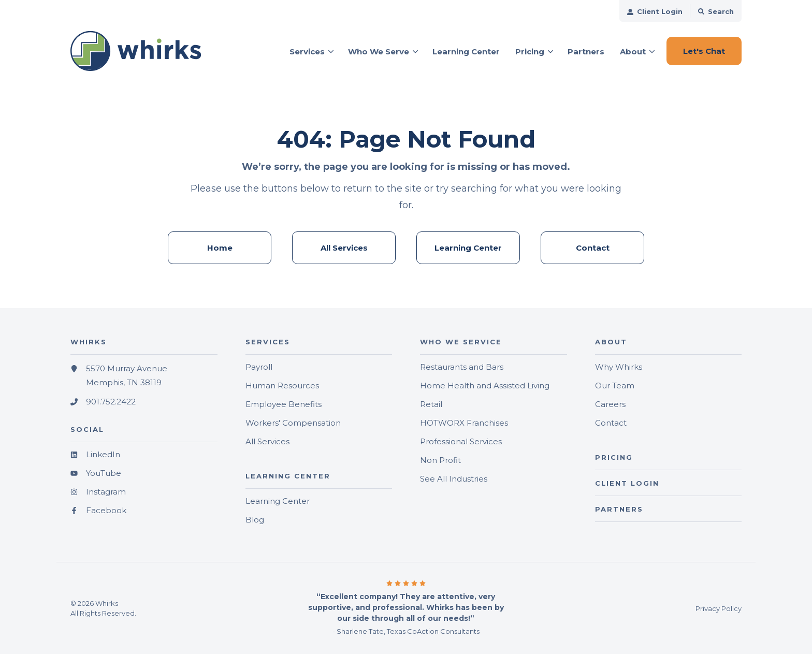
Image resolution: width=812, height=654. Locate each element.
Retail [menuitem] (431, 404)
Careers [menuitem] (610, 404)
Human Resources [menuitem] (282, 386)
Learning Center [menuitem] (468, 248)
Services (307, 52)
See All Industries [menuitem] (454, 479)
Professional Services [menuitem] (461, 441)
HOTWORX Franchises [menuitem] (464, 423)
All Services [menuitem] (344, 248)
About (633, 52)
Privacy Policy (719, 608)
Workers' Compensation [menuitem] (293, 423)
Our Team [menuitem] (615, 386)
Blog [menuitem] (255, 520)
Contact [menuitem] (593, 248)
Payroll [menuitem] (259, 367)
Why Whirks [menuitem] (619, 367)
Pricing (530, 52)
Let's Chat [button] (704, 51)
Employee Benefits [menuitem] (284, 404)
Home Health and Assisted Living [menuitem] (485, 386)
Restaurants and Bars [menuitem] (462, 367)
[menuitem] (655, 11)
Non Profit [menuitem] (440, 460)
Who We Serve (379, 52)
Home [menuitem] (220, 248)
